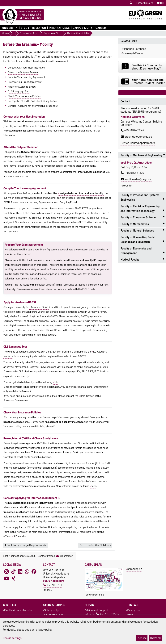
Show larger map (95, 595)
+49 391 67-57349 (132, 130)
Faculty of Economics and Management (143, 251)
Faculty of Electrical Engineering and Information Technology (143, 209)
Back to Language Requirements (25, 545)
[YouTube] (6, 578)
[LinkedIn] (20, 571)
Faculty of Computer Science (143, 217)
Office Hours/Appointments (138, 143)
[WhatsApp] (27, 571)
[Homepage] (22, 17)
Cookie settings (12, 638)
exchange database (74, 285)
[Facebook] (34, 571)
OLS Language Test (19, 91)
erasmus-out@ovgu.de (136, 137)
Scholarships (52, 611)
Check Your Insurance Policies (24, 96)
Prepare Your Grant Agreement (25, 82)
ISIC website (19, 536)
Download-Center (133, 53)
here (93, 486)
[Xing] (13, 578)
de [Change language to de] (161, 3)
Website (127, 186)
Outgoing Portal (68, 202)
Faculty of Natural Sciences (143, 231)
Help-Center (87, 396)
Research (39, 28)
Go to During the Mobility (95, 545)
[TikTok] (13, 571)
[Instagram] (6, 571)
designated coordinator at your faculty (81, 193)
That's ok (155, 638)
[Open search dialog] (131, 3)
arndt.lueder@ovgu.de (136, 179)
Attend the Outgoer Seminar (23, 72)
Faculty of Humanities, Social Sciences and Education (143, 240)
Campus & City (83, 28)
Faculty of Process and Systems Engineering (143, 198)
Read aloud (134, 611)
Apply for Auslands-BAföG (22, 86)
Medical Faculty (143, 259)
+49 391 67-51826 (132, 173)
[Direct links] (145, 3)
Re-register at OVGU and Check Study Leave (32, 101)
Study (25, 28)
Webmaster (64, 556)
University (10, 28)
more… (48, 590)
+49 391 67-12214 (108, 614)
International (59, 28)
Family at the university (18, 611)
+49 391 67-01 (53, 585)
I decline (142, 638)
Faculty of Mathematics (143, 224)
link (56, 382)
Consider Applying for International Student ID (33, 106)
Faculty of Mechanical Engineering (143, 155)
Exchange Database (134, 49)
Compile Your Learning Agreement (26, 77)
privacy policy (44, 630)
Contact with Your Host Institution (26, 67)
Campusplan (135, 569)
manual (82, 387)
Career (101, 28)
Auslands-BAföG (39, 307)
